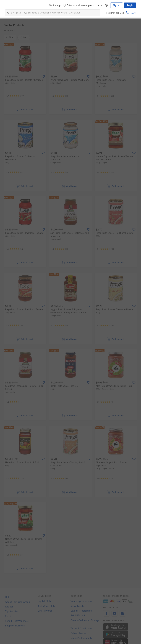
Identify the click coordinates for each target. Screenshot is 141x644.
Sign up (117, 5)
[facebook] (106, 615)
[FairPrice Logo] (19, 5)
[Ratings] (15, 96)
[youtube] (115, 615)
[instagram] (123, 615)
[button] (123, 13)
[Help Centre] (106, 5)
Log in (130, 5)
